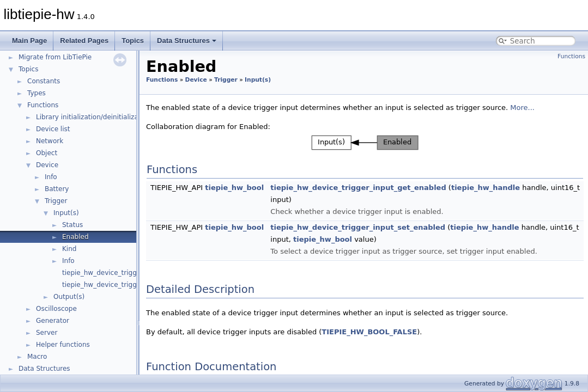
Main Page (29, 41)
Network (50, 141)
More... (522, 108)
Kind (69, 249)
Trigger (56, 201)
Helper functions (63, 345)
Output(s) (69, 297)
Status (72, 225)
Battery (57, 189)
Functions (43, 105)
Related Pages (84, 41)
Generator (53, 321)
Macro (37, 357)
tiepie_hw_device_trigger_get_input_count (131, 273)
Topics (133, 41)
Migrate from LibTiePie (55, 57)
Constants (44, 81)
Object (47, 153)
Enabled (75, 237)
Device (47, 165)
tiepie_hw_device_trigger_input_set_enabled (358, 227)
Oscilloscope (56, 309)
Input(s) (66, 213)
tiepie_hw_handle (486, 188)
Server (47, 333)
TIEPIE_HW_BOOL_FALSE (369, 332)
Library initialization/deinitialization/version (107, 117)
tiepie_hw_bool (234, 188)
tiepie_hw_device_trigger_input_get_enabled (358, 188)
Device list (53, 129)
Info (51, 177)
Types (37, 93)
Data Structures (187, 41)
